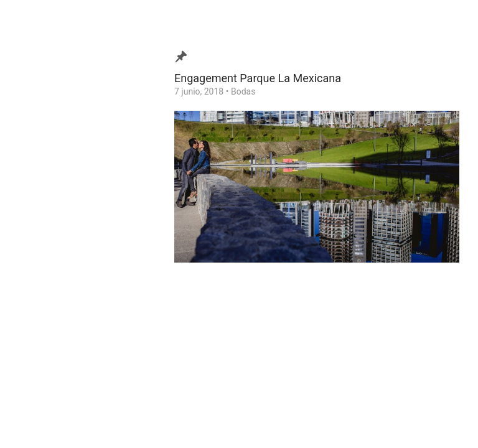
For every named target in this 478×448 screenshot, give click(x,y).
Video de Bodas (58, 187)
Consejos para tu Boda (72, 264)
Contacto (46, 245)
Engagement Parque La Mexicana (258, 78)
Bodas (243, 91)
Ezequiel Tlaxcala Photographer (80, 419)
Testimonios (52, 225)
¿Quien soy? (51, 206)
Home (40, 283)
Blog (37, 167)
